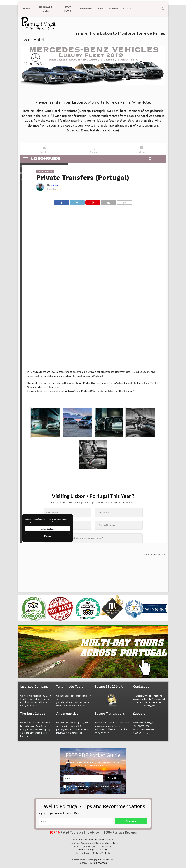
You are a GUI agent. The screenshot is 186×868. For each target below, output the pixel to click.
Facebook (100, 840)
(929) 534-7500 (100, 863)
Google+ (110, 840)
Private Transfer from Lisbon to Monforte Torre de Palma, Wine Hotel (93, 102)
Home (75, 840)
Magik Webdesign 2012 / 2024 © (93, 850)
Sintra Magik (112, 843)
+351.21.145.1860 (106, 860)
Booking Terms (86, 840)
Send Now (114, 778)
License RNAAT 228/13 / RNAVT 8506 (93, 853)
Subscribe (131, 821)
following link (149, 706)
